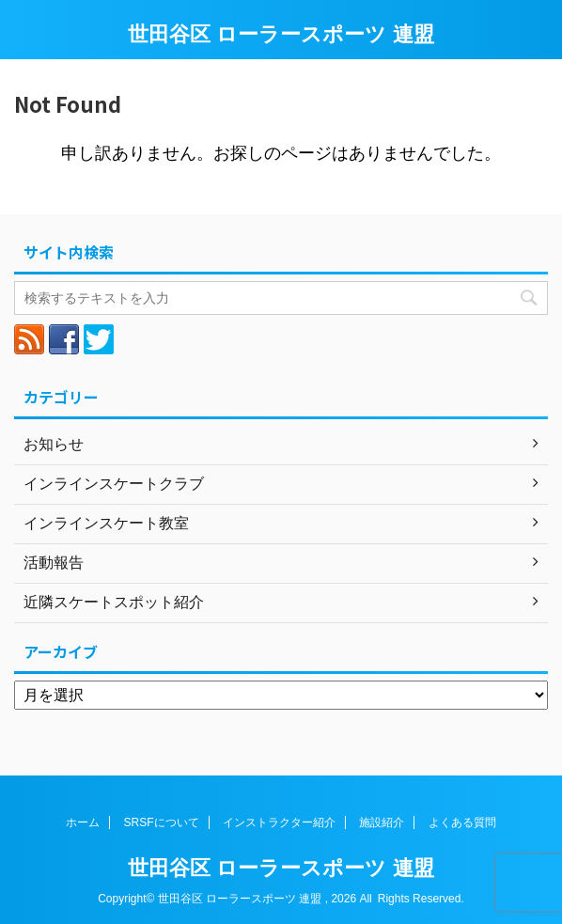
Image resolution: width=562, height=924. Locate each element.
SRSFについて (162, 822)
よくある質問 (462, 822)
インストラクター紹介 (279, 822)
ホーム (83, 822)
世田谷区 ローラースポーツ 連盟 (281, 34)
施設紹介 (382, 822)
